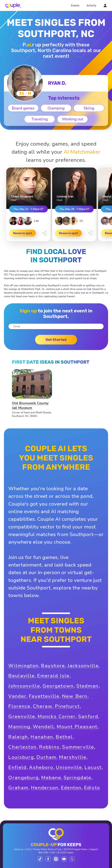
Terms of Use (55, 849)
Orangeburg (24, 778)
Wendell (43, 727)
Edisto (92, 788)
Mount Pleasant (77, 727)
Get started (56, 340)
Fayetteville (44, 696)
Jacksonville (83, 666)
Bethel (64, 737)
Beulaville (21, 676)
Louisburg (21, 757)
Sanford (88, 716)
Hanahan (42, 737)
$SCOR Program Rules (76, 849)
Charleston (22, 747)
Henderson (45, 788)
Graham (18, 788)
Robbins (49, 747)
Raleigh (18, 737)
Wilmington (23, 666)
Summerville (78, 747)
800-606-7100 (47, 853)
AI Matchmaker (82, 152)
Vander (17, 696)
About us (19, 849)
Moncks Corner (57, 716)
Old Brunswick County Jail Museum (30, 405)
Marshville (73, 757)
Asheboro (41, 767)
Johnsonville (24, 686)
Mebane (51, 778)
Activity (91, 6)
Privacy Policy (40, 849)
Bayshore (53, 666)
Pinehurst (67, 706)
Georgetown (58, 686)
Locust (93, 767)
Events (75, 6)
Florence (19, 706)
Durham (46, 757)
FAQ (28, 849)
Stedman (87, 686)
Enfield (17, 767)
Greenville (22, 716)
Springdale (78, 778)
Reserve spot (23, 233)
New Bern (75, 696)
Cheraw (43, 706)
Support (94, 849)
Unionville (69, 767)
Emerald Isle (53, 676)
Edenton (71, 788)
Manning (19, 727)
